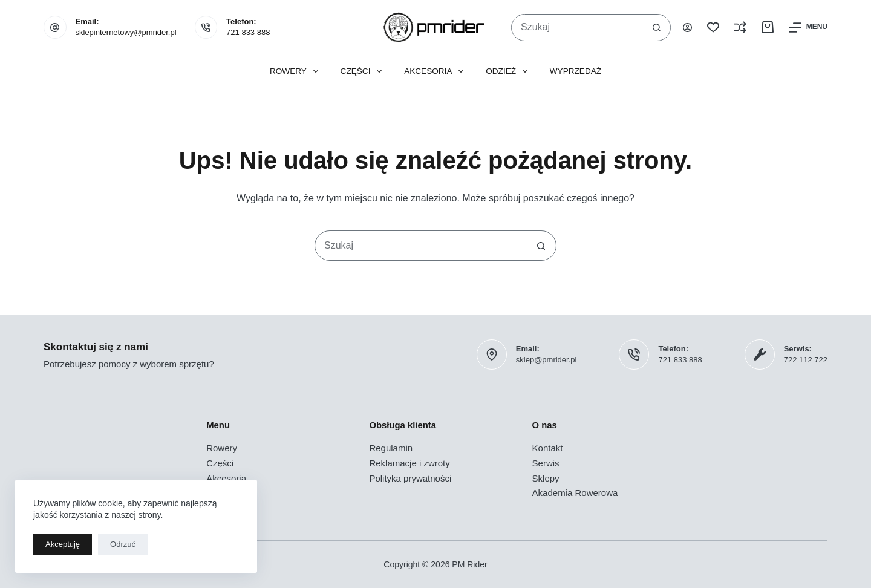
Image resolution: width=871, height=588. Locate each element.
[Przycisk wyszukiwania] (657, 28)
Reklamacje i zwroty (409, 463)
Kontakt (548, 448)
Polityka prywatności (410, 478)
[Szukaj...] (577, 28)
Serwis (546, 463)
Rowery (296, 71)
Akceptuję (63, 544)
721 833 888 (248, 32)
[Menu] (808, 28)
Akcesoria (436, 71)
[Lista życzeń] (713, 27)
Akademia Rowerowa (575, 493)
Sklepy (546, 478)
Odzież (509, 71)
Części (364, 71)
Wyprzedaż (576, 71)
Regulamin (391, 448)
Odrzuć (123, 544)
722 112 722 (806, 360)
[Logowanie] (687, 28)
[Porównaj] (740, 27)
